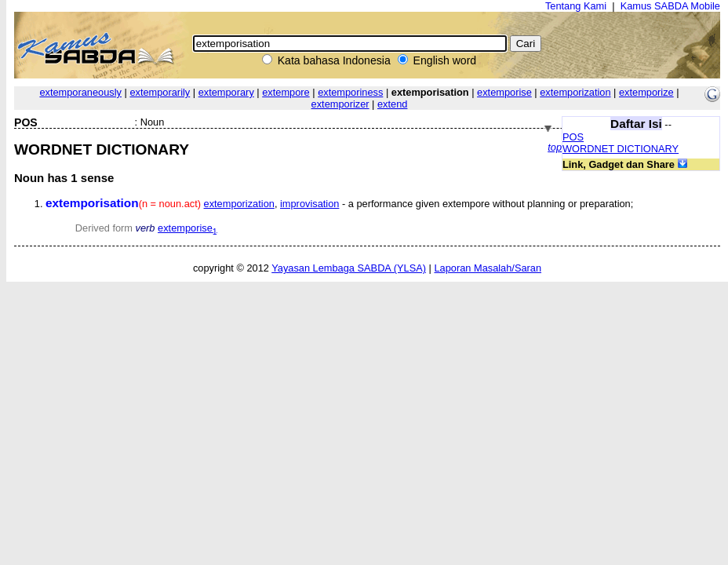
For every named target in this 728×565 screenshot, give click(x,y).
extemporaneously (80, 92)
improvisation (309, 204)
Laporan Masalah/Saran (488, 268)
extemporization (575, 92)
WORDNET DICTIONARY (621, 149)
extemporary (226, 92)
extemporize (646, 92)
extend (392, 104)
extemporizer (340, 104)
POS (573, 137)
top (555, 147)
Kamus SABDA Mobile (670, 6)
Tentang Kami (576, 6)
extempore (286, 92)
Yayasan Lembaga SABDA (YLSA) (349, 268)
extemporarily (160, 92)
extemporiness (350, 92)
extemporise (504, 92)
